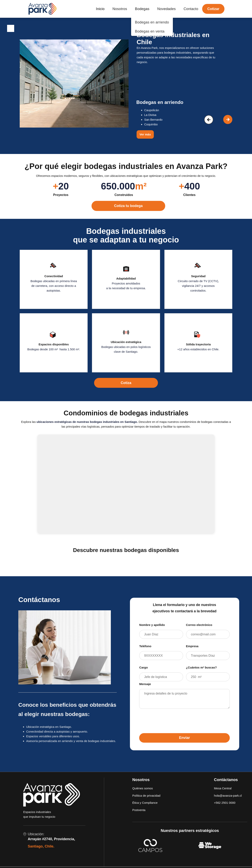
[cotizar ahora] (126, 204)
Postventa (139, 810)
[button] (209, 120)
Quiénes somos (143, 788)
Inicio (100, 9)
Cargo (143, 667)
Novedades (167, 9)
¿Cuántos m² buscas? (202, 667)
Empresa (192, 646)
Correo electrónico (199, 625)
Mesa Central (223, 788)
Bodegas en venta (150, 31)
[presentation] (169, 720)
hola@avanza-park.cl (228, 796)
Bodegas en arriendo (152, 22)
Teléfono (145, 646)
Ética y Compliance (145, 803)
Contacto (191, 9)
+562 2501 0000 (225, 803)
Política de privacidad (146, 796)
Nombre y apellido (152, 625)
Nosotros (120, 9)
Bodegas (142, 9)
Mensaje (145, 684)
